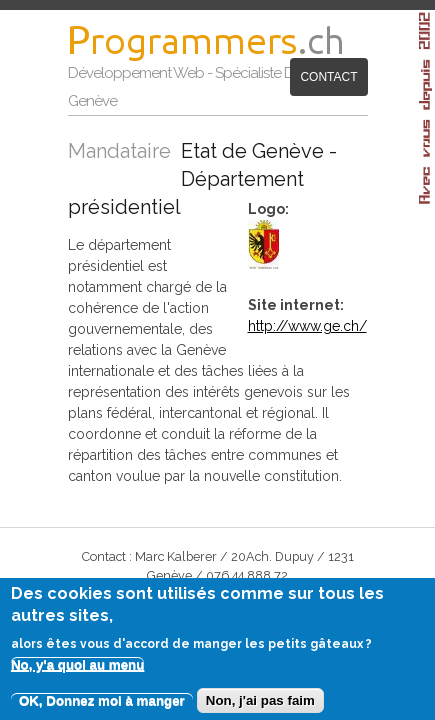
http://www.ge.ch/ (316, 299)
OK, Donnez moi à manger (102, 708)
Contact (216, 117)
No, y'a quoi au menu (78, 672)
